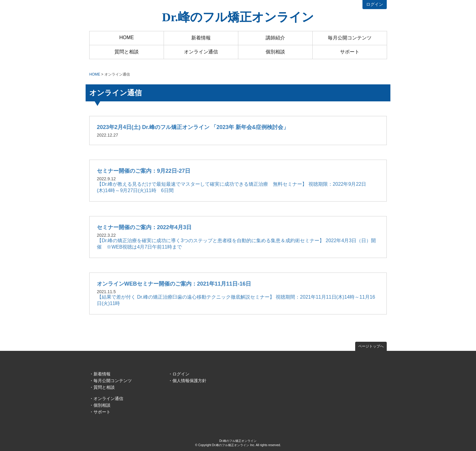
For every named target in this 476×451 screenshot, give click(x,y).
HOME (127, 37)
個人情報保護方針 (189, 381)
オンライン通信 (201, 52)
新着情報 (201, 38)
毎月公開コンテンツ (350, 38)
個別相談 (275, 52)
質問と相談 (127, 52)
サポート (350, 52)
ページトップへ (371, 346)
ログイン (375, 4)
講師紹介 (275, 38)
